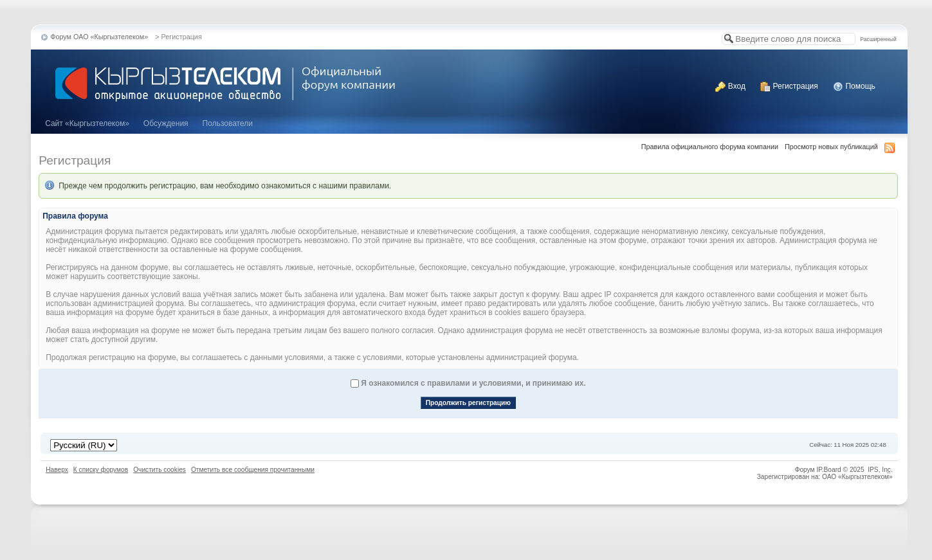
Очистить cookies (160, 470)
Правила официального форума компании (710, 147)
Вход (730, 86)
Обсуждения (166, 123)
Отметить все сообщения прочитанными (253, 470)
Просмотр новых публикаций (831, 147)
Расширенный (878, 39)
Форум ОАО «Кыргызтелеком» (99, 37)
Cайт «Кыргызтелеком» (87, 123)
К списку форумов (101, 470)
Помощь (854, 86)
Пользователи (228, 123)
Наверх (57, 470)
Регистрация (789, 86)
